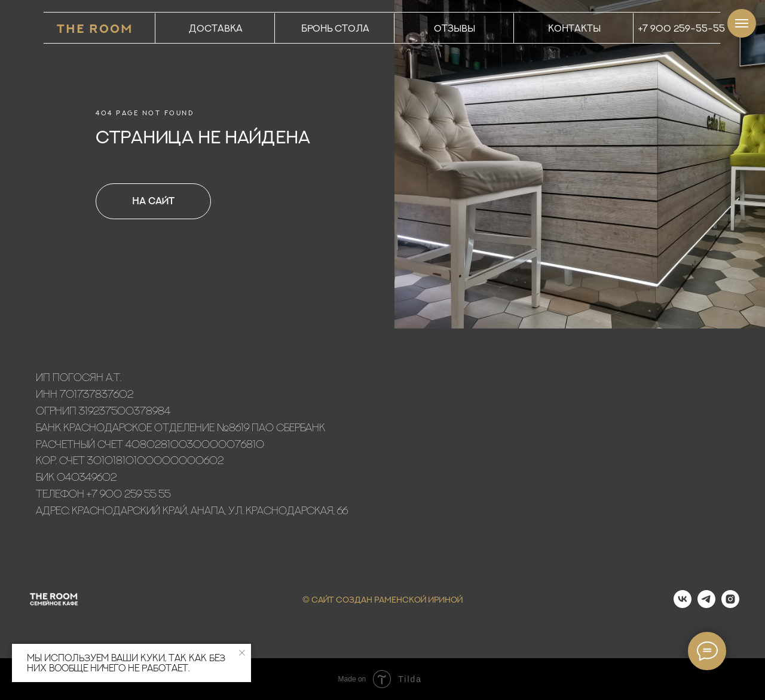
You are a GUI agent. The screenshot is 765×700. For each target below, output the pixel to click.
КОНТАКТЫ (574, 28)
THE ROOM (95, 28)
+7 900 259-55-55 (682, 28)
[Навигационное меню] (742, 23)
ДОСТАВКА (216, 28)
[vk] (683, 605)
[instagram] (730, 605)
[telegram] (706, 605)
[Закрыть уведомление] (242, 653)
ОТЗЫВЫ (455, 28)
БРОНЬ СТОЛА (335, 28)
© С (310, 599)
